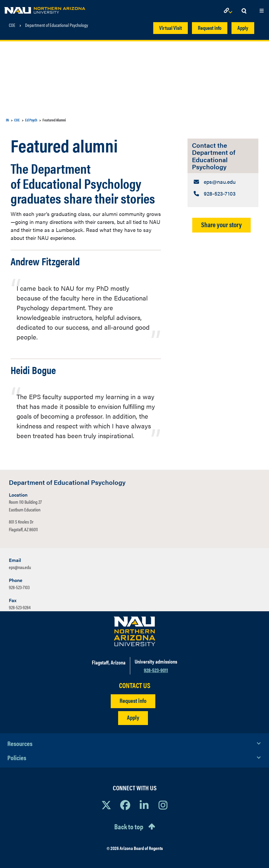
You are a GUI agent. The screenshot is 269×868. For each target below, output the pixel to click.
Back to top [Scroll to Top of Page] (129, 826)
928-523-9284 (20, 607)
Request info (210, 28)
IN (7, 120)
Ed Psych (31, 120)
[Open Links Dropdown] (229, 11)
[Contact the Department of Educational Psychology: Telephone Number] (223, 193)
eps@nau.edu (20, 567)
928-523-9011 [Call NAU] (156, 670)
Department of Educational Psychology (57, 25)
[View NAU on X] (106, 805)
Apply (243, 28)
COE (12, 25)
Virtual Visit (171, 28)
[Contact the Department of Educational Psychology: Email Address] (223, 182)
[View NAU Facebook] (125, 805)
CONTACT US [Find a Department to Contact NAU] (135, 685)
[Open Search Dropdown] (244, 11)
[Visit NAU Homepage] (134, 631)
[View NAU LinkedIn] (144, 805)
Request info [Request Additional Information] (133, 700)
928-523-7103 (19, 587)
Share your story (221, 224)
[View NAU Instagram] (163, 805)
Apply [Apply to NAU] (133, 717)
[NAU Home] (45, 9)
